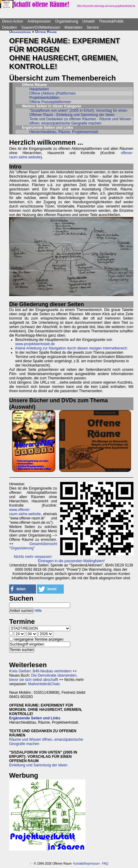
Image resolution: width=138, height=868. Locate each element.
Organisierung (66, 21)
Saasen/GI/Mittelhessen (41, 27)
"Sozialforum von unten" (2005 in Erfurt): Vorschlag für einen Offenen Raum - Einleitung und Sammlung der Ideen (78, 113)
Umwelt (89, 21)
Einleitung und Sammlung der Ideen (38, 765)
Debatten (10, 27)
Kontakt (78, 864)
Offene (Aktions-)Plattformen (53, 93)
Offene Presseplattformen (50, 102)
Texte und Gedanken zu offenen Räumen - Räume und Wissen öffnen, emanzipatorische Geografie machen (80, 121)
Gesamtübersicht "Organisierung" (33, 546)
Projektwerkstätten (44, 98)
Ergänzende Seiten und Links (35, 718)
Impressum (92, 864)
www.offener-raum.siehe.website (25, 512)
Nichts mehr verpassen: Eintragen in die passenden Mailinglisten (59, 559)
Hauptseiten (39, 89)
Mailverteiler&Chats (44, 684)
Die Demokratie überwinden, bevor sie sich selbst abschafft (43, 678)
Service (93, 27)
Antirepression (39, 21)
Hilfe (38, 611)
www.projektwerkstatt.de (35, 344)
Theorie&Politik (111, 21)
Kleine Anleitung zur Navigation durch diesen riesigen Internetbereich (71, 348)
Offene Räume (46, 32)
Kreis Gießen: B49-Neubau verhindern (40, 671)
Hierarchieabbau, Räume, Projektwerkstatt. (64, 132)
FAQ (105, 864)
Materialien (73, 27)
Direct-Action (13, 21)
